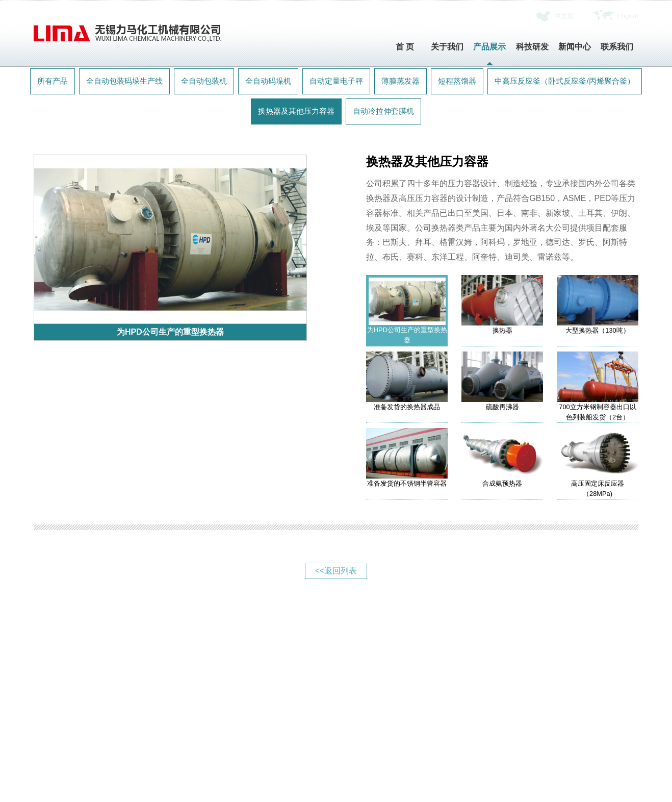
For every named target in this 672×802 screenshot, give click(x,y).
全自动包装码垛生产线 (124, 81)
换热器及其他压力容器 (296, 111)
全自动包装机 (204, 81)
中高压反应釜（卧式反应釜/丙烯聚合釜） (564, 81)
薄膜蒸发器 (400, 81)
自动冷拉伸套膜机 (383, 111)
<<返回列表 (336, 571)
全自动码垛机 (268, 81)
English (628, 16)
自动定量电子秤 (336, 81)
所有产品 (53, 81)
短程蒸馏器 (457, 81)
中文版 (564, 16)
